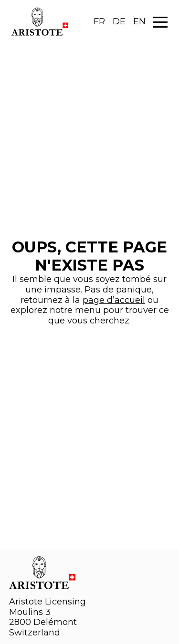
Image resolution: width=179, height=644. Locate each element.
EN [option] (139, 21)
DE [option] (119, 21)
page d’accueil (114, 300)
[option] (119, 22)
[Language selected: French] (120, 22)
